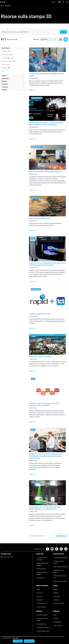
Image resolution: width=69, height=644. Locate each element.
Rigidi (54, 590)
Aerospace (56, 579)
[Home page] (1, 6)
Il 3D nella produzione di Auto (60, 563)
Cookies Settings (18, 641)
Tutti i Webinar (40, 602)
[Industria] (13, 76)
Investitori (55, 623)
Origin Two (39, 575)
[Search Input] (46, 32)
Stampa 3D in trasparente (59, 565)
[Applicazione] (13, 78)
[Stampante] (13, 84)
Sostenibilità (56, 620)
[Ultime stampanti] (44, 570)
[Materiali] (61, 588)
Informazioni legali (27, 632)
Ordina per (36, 39)
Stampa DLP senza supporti (43, 563)
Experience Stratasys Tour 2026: (41, 354)
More (3, 71)
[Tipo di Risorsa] (13, 48)
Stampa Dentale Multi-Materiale (42, 557)
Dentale (55, 572)
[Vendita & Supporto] (44, 606)
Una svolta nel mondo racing (43, 593)
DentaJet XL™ (39, 579)
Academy (55, 618)
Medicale (55, 575)
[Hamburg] (67, 2)
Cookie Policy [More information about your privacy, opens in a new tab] (16, 638)
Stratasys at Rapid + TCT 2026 (40, 312)
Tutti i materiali (57, 597)
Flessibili (55, 593)
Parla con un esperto (41, 616)
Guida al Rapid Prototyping (60, 558)
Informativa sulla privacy (39, 632)
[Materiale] (13, 81)
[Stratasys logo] (3, 2)
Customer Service (40, 620)
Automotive (56, 577)
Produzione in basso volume (60, 556)
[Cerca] (63, 32)
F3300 (38, 572)
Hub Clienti (39, 618)
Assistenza (39, 609)
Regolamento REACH (53, 632)
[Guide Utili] (44, 551)
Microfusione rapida (41, 590)
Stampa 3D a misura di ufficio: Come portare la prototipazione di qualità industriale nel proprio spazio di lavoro (46, 453)
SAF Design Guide (40, 560)
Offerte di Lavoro (57, 616)
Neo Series (39, 577)
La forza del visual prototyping (44, 554)
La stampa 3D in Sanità (42, 597)
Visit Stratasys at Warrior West (40, 217)
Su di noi (55, 609)
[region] (34, 639)
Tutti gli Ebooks (40, 565)
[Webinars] (44, 588)
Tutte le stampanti (41, 584)
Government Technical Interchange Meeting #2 (46, 171)
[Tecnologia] (13, 87)
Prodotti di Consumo (58, 581)
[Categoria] (13, 90)
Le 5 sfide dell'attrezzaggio (59, 554)
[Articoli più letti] (61, 551)
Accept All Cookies (29, 641)
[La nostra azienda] (61, 606)
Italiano (54, 2)
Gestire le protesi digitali (42, 600)
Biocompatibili (56, 595)
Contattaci (56, 611)
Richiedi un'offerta (40, 613)
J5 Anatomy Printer (41, 581)
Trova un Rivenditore (41, 611)
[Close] (66, 637)
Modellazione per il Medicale (60, 561)
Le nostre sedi (56, 613)
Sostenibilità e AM (40, 595)
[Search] (63, 2)
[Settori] (61, 570)
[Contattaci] (59, 2)
